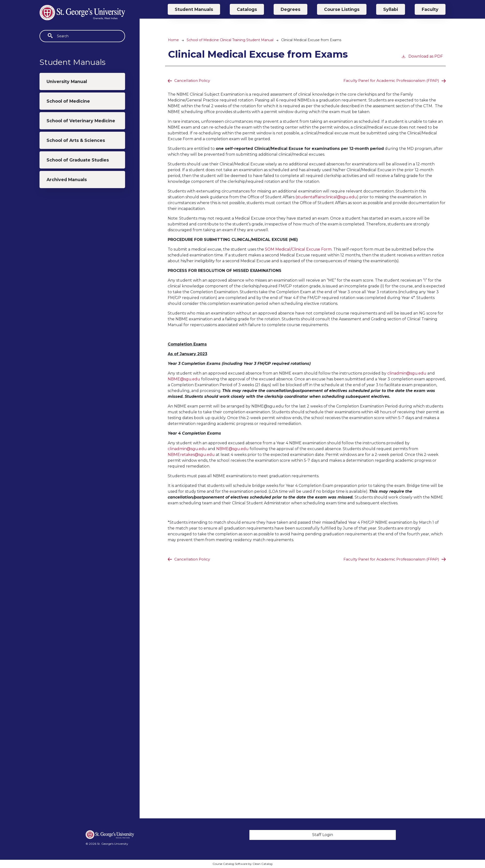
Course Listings (342, 9)
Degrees (290, 9)
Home (173, 40)
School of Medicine (68, 101)
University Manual (67, 81)
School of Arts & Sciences (76, 140)
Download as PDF (422, 56)
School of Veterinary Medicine (81, 121)
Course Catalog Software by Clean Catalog (242, 864)
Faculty (430, 9)
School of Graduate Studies (78, 160)
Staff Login (323, 835)
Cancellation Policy (193, 81)
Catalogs (247, 9)
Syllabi (391, 9)
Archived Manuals (67, 180)
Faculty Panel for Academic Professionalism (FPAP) (390, 81)
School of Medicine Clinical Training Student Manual (230, 40)
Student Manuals (194, 9)
